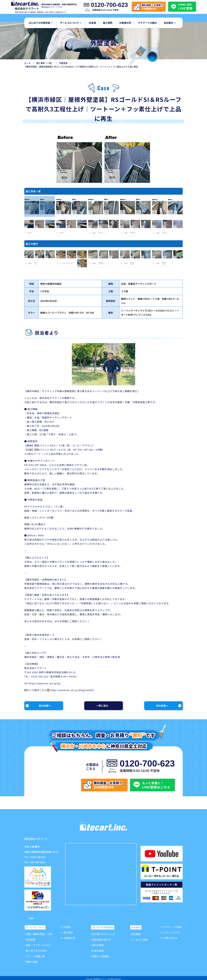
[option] (40, 206)
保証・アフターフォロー (39, 945)
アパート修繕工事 (35, 956)
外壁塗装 (63, 63)
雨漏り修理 (32, 962)
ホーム (27, 63)
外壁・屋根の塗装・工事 (39, 934)
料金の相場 (98, 951)
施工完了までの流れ (36, 951)
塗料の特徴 (98, 945)
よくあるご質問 (139, 940)
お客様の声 (125, 23)
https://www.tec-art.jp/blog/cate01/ (72, 690)
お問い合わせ (170, 938)
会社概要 (136, 934)
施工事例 (108, 23)
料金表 (92, 23)
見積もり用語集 (100, 956)
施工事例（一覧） (45, 63)
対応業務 (30, 940)
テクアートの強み (147, 23)
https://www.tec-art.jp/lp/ (45, 683)
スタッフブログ (172, 932)
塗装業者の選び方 (101, 940)
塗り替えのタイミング (104, 934)
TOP (31, 918)
